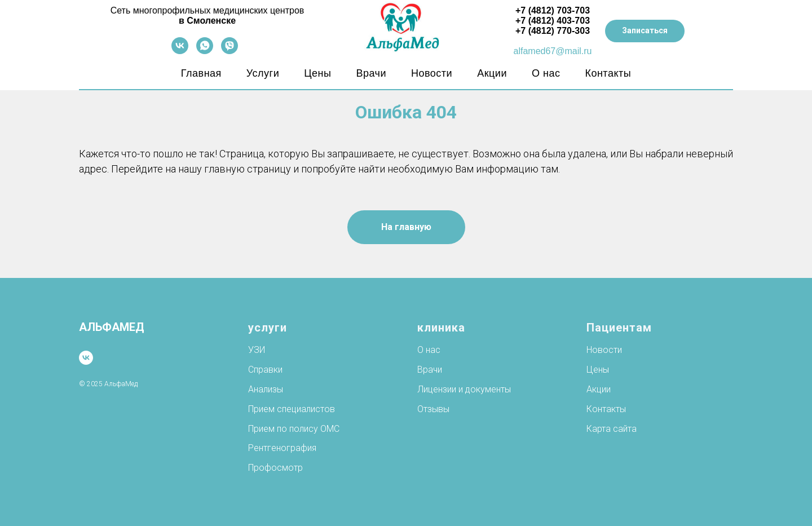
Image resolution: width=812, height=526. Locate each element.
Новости (432, 73)
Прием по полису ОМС (294, 429)
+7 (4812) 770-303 (553, 31)
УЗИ (257, 350)
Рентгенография (282, 448)
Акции (492, 73)
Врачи (371, 73)
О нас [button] (546, 73)
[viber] (230, 51)
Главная (201, 73)
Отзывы (433, 409)
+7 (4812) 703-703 (553, 10)
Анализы (266, 389)
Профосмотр (275, 468)
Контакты (608, 73)
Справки (265, 370)
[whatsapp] (205, 51)
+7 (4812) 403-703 (553, 21)
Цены (317, 73)
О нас (429, 350)
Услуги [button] (263, 73)
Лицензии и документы (464, 389)
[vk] (180, 51)
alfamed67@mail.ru (553, 51)
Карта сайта (612, 429)
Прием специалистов (292, 409)
